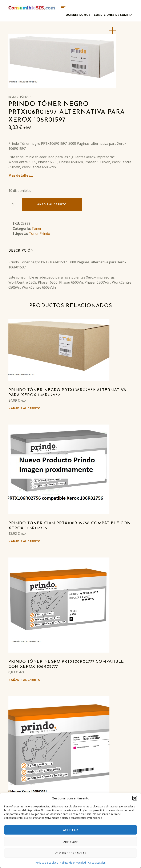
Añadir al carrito (52, 204)
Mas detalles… (21, 175)
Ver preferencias (71, 853)
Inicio (12, 97)
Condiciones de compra (113, 15)
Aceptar (70, 830)
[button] (135, 798)
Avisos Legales (97, 863)
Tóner (24, 97)
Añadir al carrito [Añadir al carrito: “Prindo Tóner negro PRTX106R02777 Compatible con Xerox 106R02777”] (26, 680)
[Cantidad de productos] (14, 204)
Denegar (70, 841)
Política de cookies (47, 863)
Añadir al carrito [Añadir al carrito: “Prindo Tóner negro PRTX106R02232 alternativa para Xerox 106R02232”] (26, 408)
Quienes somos (78, 15)
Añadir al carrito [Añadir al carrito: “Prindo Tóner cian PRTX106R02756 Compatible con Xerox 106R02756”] (26, 541)
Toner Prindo (39, 234)
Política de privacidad (73, 863)
